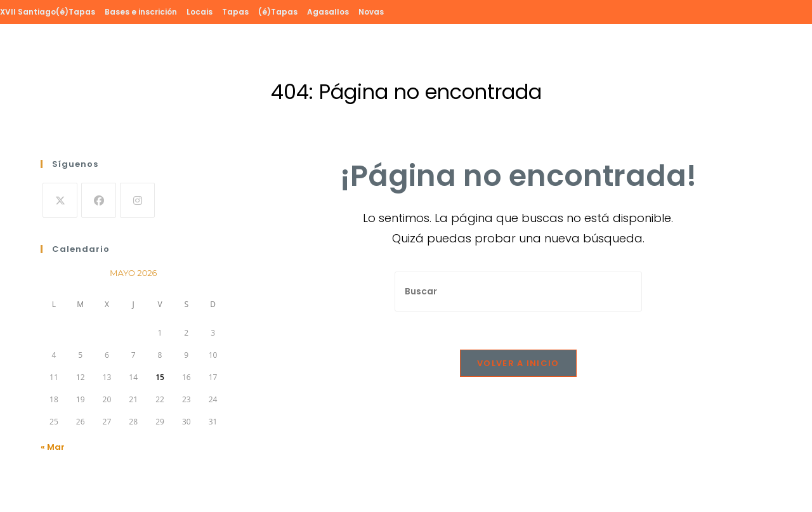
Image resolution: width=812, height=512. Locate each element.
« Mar (53, 447)
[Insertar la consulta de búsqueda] (518, 292)
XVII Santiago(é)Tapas (48, 12)
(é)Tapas (278, 12)
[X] (60, 200)
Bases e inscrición (141, 12)
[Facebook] (99, 200)
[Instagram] (137, 200)
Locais (200, 12)
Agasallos (328, 12)
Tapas (235, 12)
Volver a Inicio (518, 363)
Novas (371, 12)
